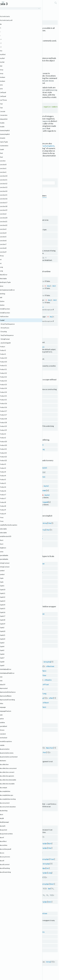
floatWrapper (18, 936)
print (3, 61)
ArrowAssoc (19, 467)
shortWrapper (18, 949)
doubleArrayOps (19, 852)
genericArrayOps (19, 863)
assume (15, 293)
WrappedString (39, 449)
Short (28, 595)
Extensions (6, 206)
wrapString (17, 449)
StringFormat (20, 486)
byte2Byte (17, 618)
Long (26, 590)
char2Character (19, 622)
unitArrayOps (18, 901)
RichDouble (40, 931)
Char (50, 523)
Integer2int (18, 586)
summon (15, 759)
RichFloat (38, 936)
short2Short (18, 645)
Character (33, 572)
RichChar (36, 927)
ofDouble (48, 679)
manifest (16, 747)
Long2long (17, 590)
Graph (4, 174)
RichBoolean (42, 913)
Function (17, 401)
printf (15, 347)
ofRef (51, 698)
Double (30, 577)
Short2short (18, 595)
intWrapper (17, 940)
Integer (29, 586)
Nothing (20, 218)
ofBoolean (50, 666)
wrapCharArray (18, 675)
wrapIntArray (18, 688)
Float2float (18, 581)
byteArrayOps (18, 843)
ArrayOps (13, 838)
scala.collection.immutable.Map (15, 45)
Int (36, 586)
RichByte (36, 917)
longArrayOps (18, 872)
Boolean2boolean (19, 563)
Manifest (17, 725)
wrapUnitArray (18, 707)
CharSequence (22, 525)
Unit (39, 279)
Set (15, 414)
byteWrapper (18, 917)
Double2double (18, 577)
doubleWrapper (18, 931)
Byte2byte (17, 568)
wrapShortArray (19, 702)
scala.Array (8, 158)
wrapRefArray (18, 698)
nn (14, 801)
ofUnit (44, 707)
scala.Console (7, 63)
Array (45, 523)
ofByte (44, 670)
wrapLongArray (18, 693)
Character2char (19, 572)
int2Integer (18, 636)
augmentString (18, 444)
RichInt (33, 940)
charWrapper (18, 927)
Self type (22, 174)
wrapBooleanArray (20, 666)
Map (15, 405)
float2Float (18, 631)
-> (14, 387)
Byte (26, 568)
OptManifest (18, 729)
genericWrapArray (20, 661)
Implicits (16, 206)
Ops (49, 888)
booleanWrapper (19, 913)
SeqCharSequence (21, 536)
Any (48, 286)
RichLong (36, 945)
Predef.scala (25, 162)
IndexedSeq (14, 538)
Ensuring (18, 476)
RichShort (38, 949)
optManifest (18, 752)
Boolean (32, 279)
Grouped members (9, 196)
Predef (20, 7)
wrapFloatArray (19, 684)
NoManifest (17, 780)
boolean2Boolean (19, 613)
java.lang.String (15, 428)
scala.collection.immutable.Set (14, 48)
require (16, 307)
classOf (16, 227)
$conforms (17, 827)
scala (12, 7)
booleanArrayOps (19, 836)
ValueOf (37, 258)
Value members (40, 196)
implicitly (17, 241)
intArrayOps (18, 868)
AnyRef (31, 698)
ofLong (44, 693)
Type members (25, 196)
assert (15, 279)
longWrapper (18, 945)
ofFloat (46, 684)
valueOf (16, 258)
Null (19, 797)
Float (28, 581)
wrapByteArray (18, 670)
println (12, 61)
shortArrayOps (18, 883)
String (27, 347)
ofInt (41, 688)
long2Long (17, 641)
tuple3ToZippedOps (20, 894)
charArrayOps (18, 847)
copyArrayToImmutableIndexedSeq (26, 961)
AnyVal (44, 467)
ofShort (46, 702)
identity (16, 234)
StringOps (40, 444)
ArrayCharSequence (22, 523)
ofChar (44, 675)
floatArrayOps (18, 858)
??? (14, 218)
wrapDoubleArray (19, 679)
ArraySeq (47, 661)
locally (16, 248)
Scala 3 (4, 7)
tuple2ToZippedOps (20, 888)
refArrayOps (18, 877)
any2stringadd (20, 495)
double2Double (18, 627)
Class (26, 227)
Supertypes (13, 174)
